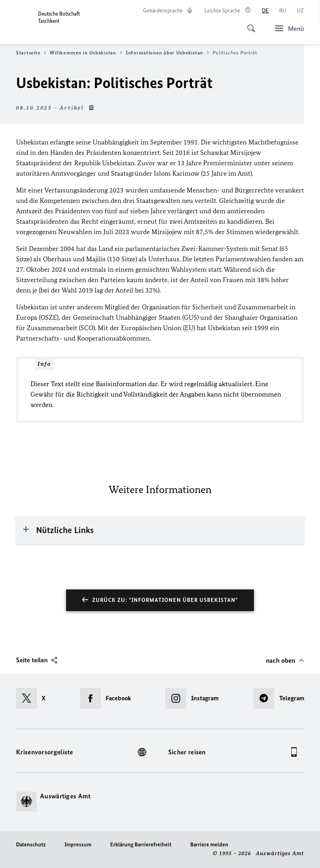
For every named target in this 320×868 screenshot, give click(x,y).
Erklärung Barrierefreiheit (141, 845)
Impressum (78, 845)
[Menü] (287, 28)
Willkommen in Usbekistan (86, 53)
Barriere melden (209, 845)
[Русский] (283, 11)
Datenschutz (31, 845)
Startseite (31, 53)
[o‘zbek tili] (300, 11)
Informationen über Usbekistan (167, 53)
